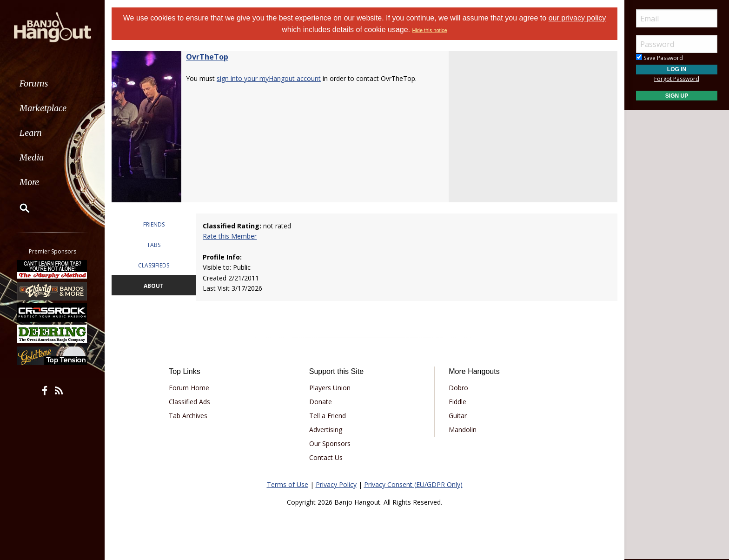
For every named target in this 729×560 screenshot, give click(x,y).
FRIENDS (154, 224)
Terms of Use (288, 484)
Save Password (659, 58)
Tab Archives (188, 416)
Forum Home (189, 388)
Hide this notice (429, 30)
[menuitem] (52, 83)
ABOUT (154, 286)
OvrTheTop (207, 57)
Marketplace (43, 108)
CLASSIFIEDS (154, 265)
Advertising (326, 430)
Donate (321, 402)
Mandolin (463, 430)
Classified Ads (189, 402)
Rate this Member (230, 236)
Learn (31, 133)
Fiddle (457, 402)
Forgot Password (677, 79)
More (29, 182)
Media (32, 157)
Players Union (330, 388)
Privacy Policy (336, 484)
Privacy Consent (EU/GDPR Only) (413, 484)
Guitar (458, 416)
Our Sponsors (330, 443)
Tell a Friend (328, 416)
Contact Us (326, 457)
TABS (154, 245)
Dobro (458, 388)
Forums (34, 83)
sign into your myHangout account (269, 78)
